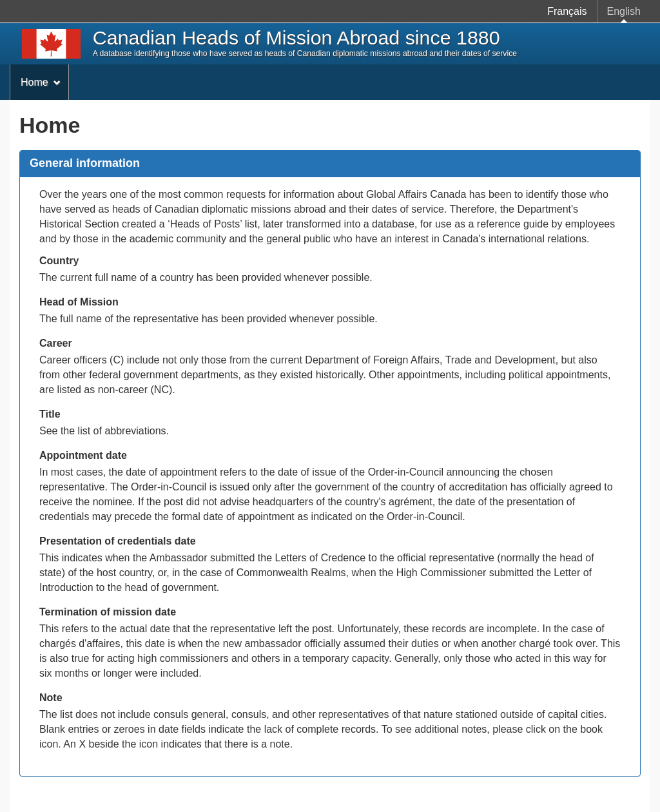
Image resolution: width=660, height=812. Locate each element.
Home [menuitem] (41, 82)
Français (567, 11)
